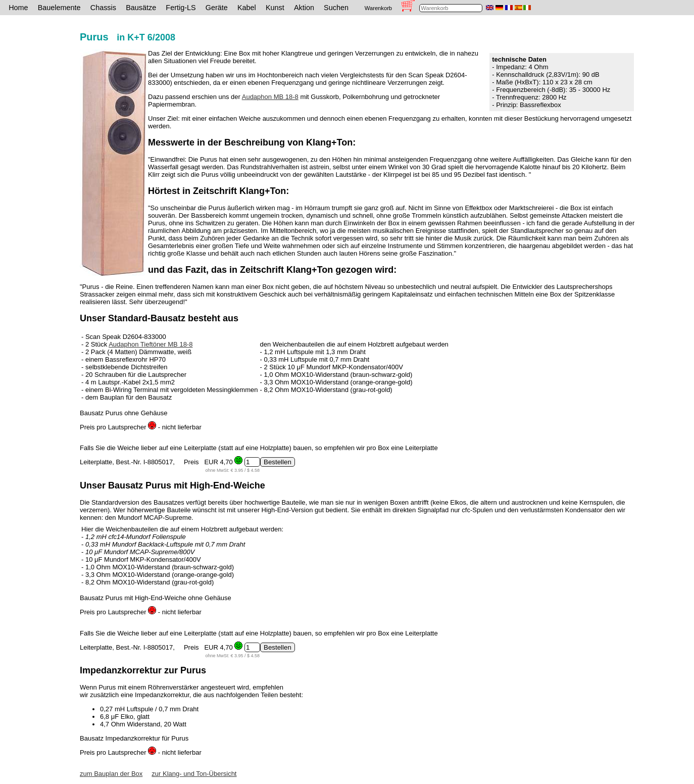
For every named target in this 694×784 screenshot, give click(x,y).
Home (18, 8)
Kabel (247, 8)
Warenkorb (378, 8)
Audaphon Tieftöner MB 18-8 (151, 344)
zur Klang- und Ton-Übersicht (194, 774)
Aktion (304, 8)
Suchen (336, 8)
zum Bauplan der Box (111, 774)
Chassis (103, 8)
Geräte (217, 8)
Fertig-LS (181, 8)
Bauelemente (59, 8)
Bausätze (141, 8)
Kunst (275, 8)
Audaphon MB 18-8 (270, 97)
